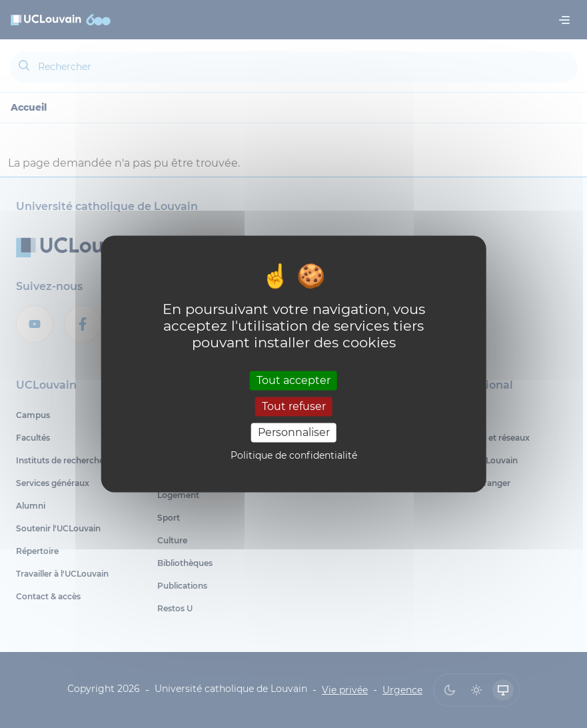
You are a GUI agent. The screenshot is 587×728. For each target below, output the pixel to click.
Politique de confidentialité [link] (294, 456)
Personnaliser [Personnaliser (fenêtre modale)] (294, 432)
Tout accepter (293, 380)
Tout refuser (294, 406)
